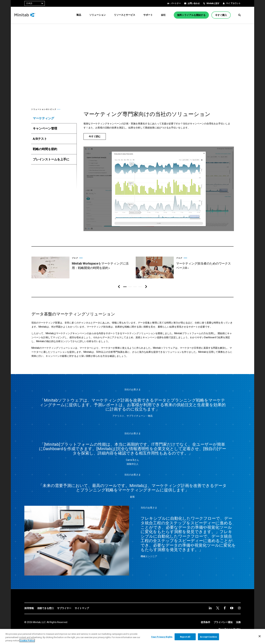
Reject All (185, 637)
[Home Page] (35, 15)
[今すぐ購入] (221, 15)
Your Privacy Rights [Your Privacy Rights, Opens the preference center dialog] (162, 637)
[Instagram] (239, 608)
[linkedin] (210, 608)
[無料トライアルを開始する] (191, 15)
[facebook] (225, 608)
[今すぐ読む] (95, 136)
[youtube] (232, 608)
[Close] (260, 636)
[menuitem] (79, 15)
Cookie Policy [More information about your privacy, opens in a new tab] (27, 641)
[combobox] (35, 3)
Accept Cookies (208, 637)
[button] (239, 15)
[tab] (54, 118)
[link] (80, 266)
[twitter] (218, 608)
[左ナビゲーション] (119, 287)
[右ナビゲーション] (146, 287)
